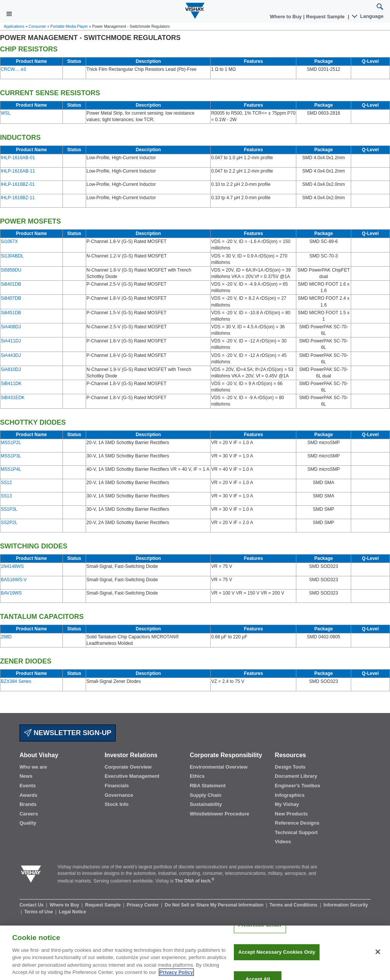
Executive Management (132, 776)
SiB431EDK (13, 398)
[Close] (378, 958)
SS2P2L (9, 523)
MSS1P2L (11, 443)
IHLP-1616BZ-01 (18, 184)
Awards (28, 795)
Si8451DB (11, 313)
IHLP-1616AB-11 (18, 171)
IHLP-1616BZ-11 (18, 198)
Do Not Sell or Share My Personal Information (215, 905)
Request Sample (104, 905)
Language (368, 16)
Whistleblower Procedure (219, 814)
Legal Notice (73, 912)
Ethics (197, 776)
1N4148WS (12, 566)
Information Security (346, 905)
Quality (28, 823)
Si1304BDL (12, 256)
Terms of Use (39, 912)
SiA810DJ (11, 369)
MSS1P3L (11, 456)
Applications (14, 26)
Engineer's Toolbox (298, 786)
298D (6, 637)
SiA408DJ (11, 327)
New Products (292, 814)
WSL (6, 113)
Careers (29, 814)
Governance (119, 795)
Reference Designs (297, 823)
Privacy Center (143, 905)
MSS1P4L (11, 469)
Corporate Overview (128, 767)
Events (28, 786)
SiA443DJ (11, 355)
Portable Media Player (69, 26)
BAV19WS (11, 593)
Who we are (33, 767)
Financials (117, 786)
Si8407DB (11, 298)
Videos (283, 842)
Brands (28, 804)
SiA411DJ (11, 341)
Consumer (37, 26)
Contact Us (32, 905)
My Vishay (287, 804)
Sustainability (206, 804)
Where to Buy (287, 17)
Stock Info (117, 804)
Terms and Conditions (294, 905)
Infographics (290, 795)
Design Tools (290, 767)
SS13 (6, 496)
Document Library (296, 776)
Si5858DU (11, 270)
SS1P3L (9, 509)
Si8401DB (11, 284)
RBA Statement (208, 786)
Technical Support (296, 832)
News (26, 776)
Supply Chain (205, 795)
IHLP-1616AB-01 (18, 158)
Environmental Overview (219, 767)
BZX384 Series (16, 681)
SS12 (6, 483)
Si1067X (9, 241)
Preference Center (260, 931)
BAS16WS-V (14, 580)
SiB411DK (11, 384)
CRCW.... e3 (13, 69)
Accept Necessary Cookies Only (277, 958)
